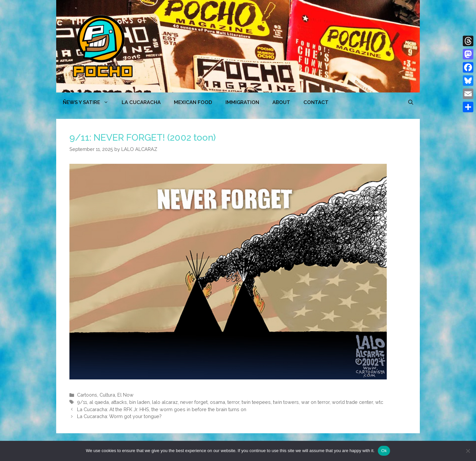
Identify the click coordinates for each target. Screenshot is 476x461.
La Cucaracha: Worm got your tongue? (119, 416)
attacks (119, 402)
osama (218, 402)
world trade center (352, 402)
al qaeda (99, 402)
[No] (468, 451)
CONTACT (316, 102)
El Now (125, 395)
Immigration (242, 102)
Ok (384, 451)
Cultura (107, 395)
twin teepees (256, 402)
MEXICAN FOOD (193, 102)
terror (233, 402)
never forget (194, 402)
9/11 (82, 402)
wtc (379, 402)
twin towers (286, 402)
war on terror (315, 402)
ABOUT (281, 102)
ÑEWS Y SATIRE (89, 102)
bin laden (139, 402)
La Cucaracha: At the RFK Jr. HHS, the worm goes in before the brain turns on (162, 409)
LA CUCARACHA (141, 102)
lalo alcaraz (165, 402)
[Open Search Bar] (411, 102)
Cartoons (87, 395)
